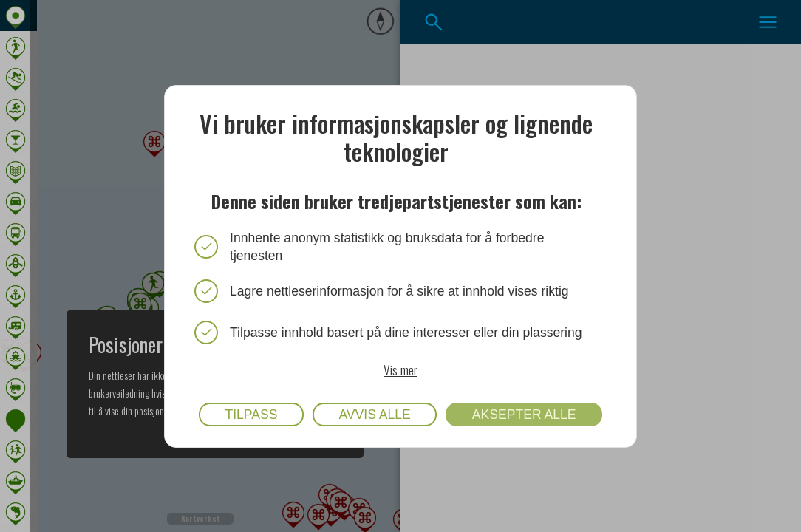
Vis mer (400, 369)
